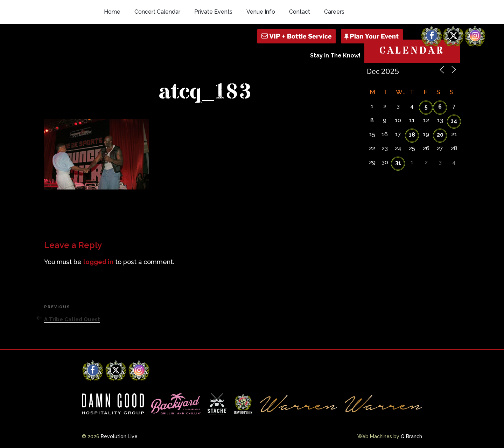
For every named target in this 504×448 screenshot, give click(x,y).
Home (112, 12)
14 (454, 121)
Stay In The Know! (335, 56)
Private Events (213, 12)
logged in (98, 262)
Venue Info (261, 12)
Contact (300, 12)
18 (412, 135)
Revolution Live (119, 436)
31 (398, 163)
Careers (334, 12)
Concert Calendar (157, 12)
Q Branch (411, 436)
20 (440, 135)
